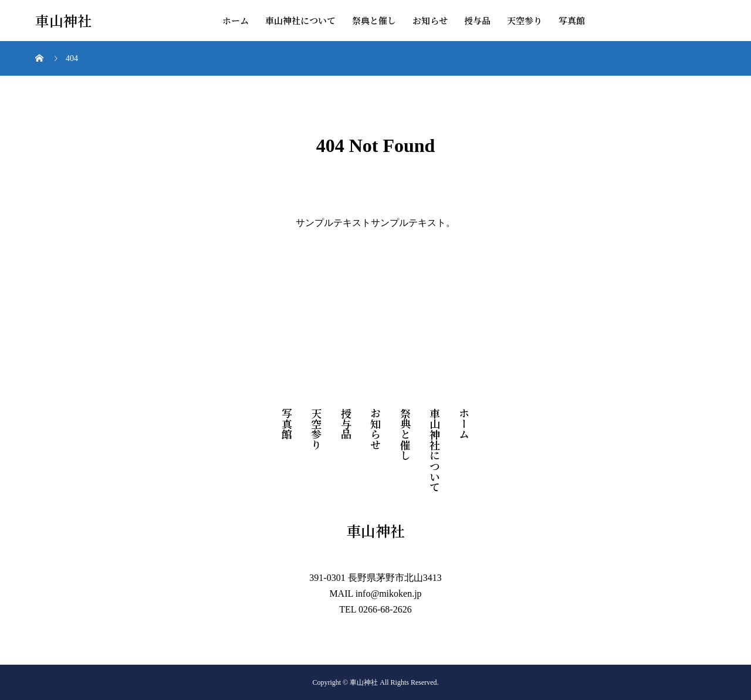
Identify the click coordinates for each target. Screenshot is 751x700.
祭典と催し (374, 20)
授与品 (477, 20)
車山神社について (300, 20)
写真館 (572, 20)
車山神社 (63, 21)
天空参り (525, 20)
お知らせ (430, 20)
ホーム (236, 20)
